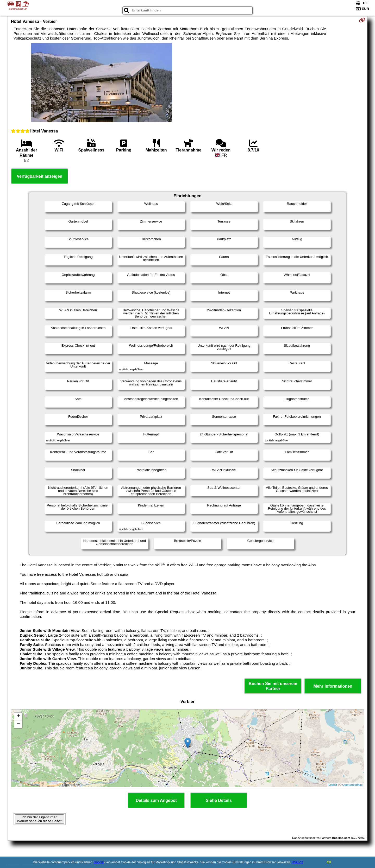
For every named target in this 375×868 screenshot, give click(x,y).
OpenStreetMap (353, 785)
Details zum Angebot (156, 800)
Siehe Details (219, 800)
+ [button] (18, 717)
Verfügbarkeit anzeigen (39, 176)
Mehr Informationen (333, 686)
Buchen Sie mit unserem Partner (273, 686)
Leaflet (333, 785)
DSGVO (297, 862)
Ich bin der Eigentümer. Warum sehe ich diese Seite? (39, 819)
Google (99, 862)
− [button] (18, 724)
